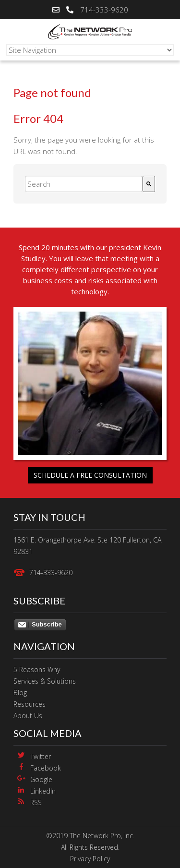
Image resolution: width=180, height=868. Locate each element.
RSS (36, 802)
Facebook (46, 768)
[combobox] (84, 184)
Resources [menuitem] (30, 704)
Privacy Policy (90, 859)
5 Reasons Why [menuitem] (37, 669)
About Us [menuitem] (28, 716)
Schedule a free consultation (90, 475)
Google (41, 779)
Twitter (41, 756)
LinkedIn (43, 791)
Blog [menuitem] (20, 693)
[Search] (149, 184)
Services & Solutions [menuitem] (45, 681)
